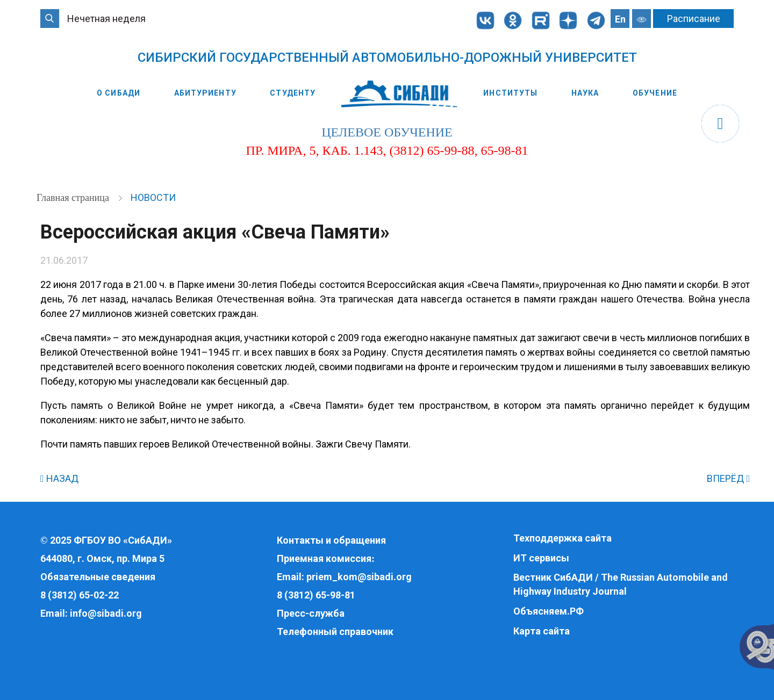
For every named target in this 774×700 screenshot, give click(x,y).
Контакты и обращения (331, 540)
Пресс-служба (311, 613)
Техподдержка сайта (562, 538)
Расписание (694, 19)
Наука (585, 93)
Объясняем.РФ (549, 611)
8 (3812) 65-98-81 (316, 595)
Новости (153, 197)
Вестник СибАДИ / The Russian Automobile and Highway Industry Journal (621, 584)
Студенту (293, 93)
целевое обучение (387, 132)
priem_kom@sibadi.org (359, 577)
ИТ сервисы (541, 558)
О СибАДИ (119, 93)
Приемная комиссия (324, 558)
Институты (510, 93)
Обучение (655, 93)
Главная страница (74, 198)
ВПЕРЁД (728, 478)
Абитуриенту (205, 93)
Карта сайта (542, 631)
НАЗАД (59, 478)
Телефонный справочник (335, 632)
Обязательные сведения (98, 577)
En (620, 19)
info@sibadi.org (106, 613)
